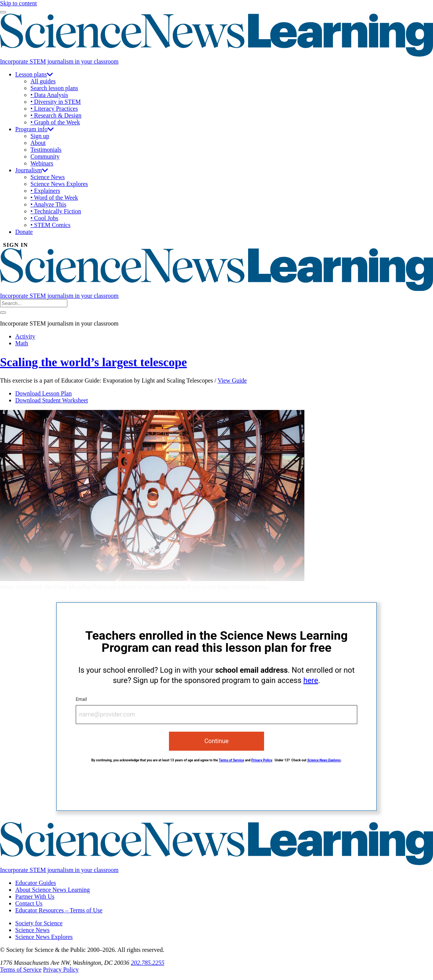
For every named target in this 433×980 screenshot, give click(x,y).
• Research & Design (56, 115)
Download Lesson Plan (43, 393)
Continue (216, 741)
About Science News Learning (53, 890)
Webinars (42, 163)
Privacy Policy (262, 760)
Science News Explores (59, 184)
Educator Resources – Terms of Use (59, 910)
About (38, 143)
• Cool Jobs (44, 218)
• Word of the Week (54, 198)
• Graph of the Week (55, 122)
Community (45, 156)
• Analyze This (48, 204)
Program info (34, 129)
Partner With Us (35, 897)
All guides (43, 81)
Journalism (32, 170)
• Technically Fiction (56, 211)
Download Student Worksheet (52, 400)
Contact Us (29, 903)
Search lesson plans (54, 88)
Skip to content (18, 3)
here (311, 680)
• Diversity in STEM (56, 102)
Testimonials (46, 150)
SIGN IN (16, 245)
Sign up (40, 136)
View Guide (232, 380)
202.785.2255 (148, 963)
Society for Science (39, 923)
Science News (48, 177)
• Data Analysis (49, 95)
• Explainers (45, 191)
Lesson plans (34, 74)
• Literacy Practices (54, 109)
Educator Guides (36, 883)
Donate (24, 232)
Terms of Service (232, 760)
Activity (25, 336)
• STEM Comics (50, 225)
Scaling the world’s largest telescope (93, 362)
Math (22, 343)
